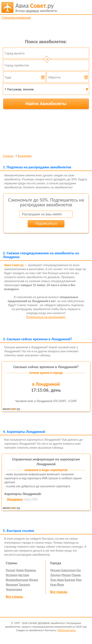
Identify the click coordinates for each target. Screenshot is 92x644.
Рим (79, 580)
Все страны (14, 597)
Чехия (20, 570)
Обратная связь (67, 630)
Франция (12, 585)
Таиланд (24, 585)
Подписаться (46, 223)
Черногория (14, 589)
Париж (76, 575)
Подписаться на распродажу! (46, 317)
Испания (12, 575)
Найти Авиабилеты (46, 103)
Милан (66, 575)
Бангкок (70, 580)
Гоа (78, 570)
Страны (8, 156)
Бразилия (25, 156)
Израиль (30, 570)
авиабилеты (36, 7)
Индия (34, 580)
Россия (10, 570)
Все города (59, 592)
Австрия (24, 575)
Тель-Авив (57, 580)
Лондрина (15, 499)
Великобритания (17, 580)
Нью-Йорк (57, 585)
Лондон (56, 575)
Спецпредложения (17, 18)
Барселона (69, 570)
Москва (56, 570)
